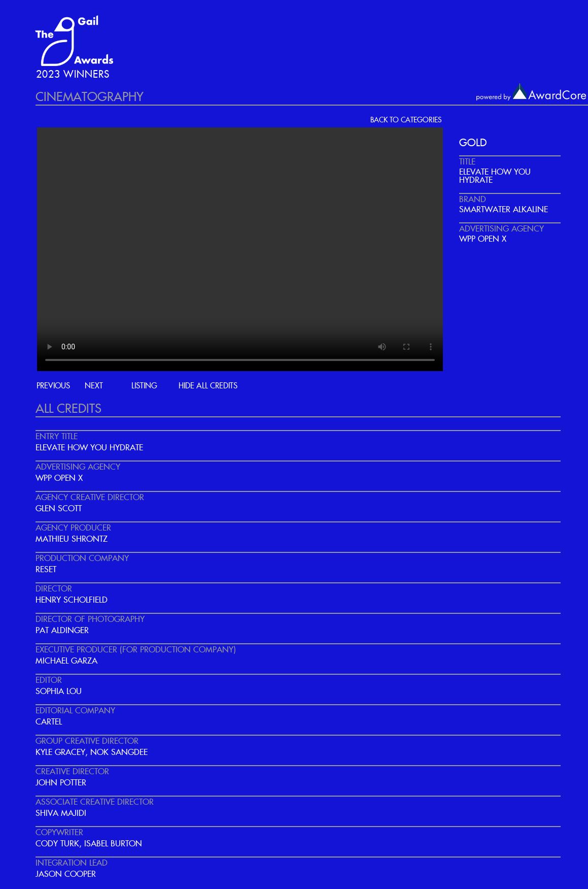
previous (53, 386)
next (94, 386)
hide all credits (208, 386)
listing (144, 386)
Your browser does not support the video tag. (240, 249)
